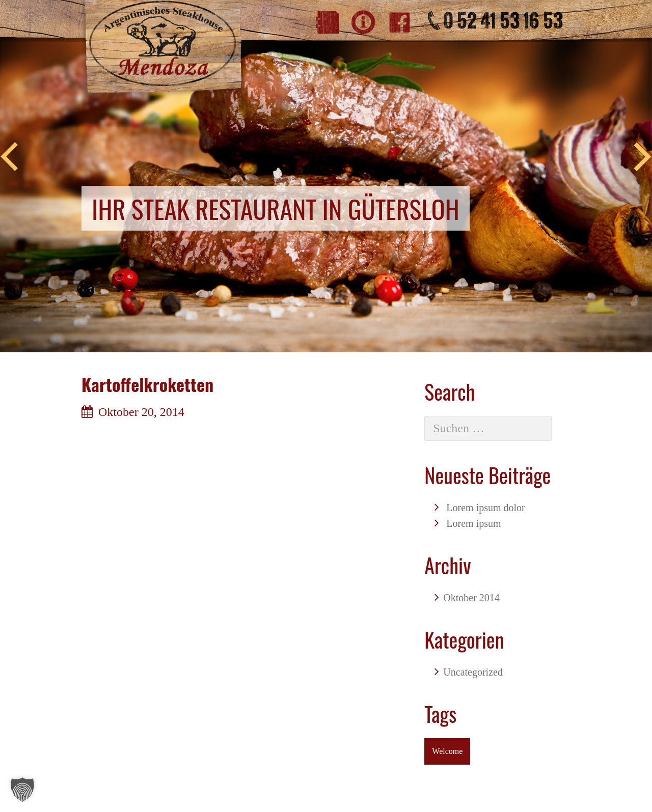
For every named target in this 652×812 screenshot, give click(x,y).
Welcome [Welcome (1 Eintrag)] (447, 751)
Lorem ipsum (473, 523)
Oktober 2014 (471, 598)
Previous (9, 157)
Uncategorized (473, 672)
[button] (22, 790)
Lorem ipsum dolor (485, 508)
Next (643, 157)
